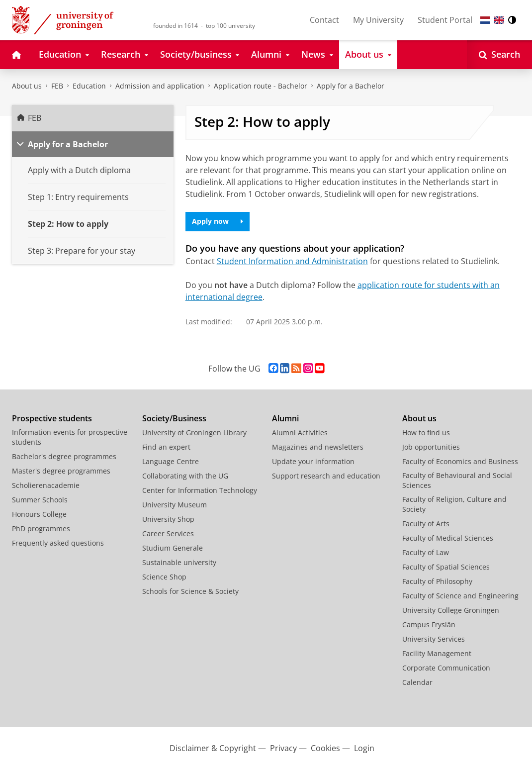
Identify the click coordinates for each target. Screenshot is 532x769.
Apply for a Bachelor (351, 86)
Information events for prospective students (70, 437)
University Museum (175, 505)
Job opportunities (431, 447)
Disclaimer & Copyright (213, 748)
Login (364, 748)
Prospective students (52, 418)
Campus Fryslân (429, 625)
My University (378, 20)
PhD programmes (41, 529)
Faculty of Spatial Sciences (446, 567)
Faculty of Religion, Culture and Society (454, 504)
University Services (434, 639)
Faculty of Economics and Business (460, 461)
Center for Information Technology (200, 490)
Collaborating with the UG (185, 476)
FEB (57, 86)
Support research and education (326, 476)
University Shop (168, 519)
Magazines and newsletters (318, 447)
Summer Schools (40, 500)
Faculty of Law (426, 552)
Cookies (325, 748)
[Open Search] (499, 55)
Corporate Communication (446, 668)
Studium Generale (173, 548)
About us (27, 86)
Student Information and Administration (292, 261)
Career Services (168, 533)
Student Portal (445, 20)
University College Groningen (451, 610)
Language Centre (171, 461)
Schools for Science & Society (190, 591)
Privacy (283, 748)
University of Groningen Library (194, 433)
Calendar (417, 682)
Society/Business (174, 418)
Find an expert (166, 447)
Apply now (218, 221)
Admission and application (160, 86)
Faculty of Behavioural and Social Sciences (457, 480)
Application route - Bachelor (261, 86)
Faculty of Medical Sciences (448, 538)
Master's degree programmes (61, 471)
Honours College (39, 514)
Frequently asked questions (58, 543)
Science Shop (164, 577)
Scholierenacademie (46, 485)
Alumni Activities (300, 433)
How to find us (426, 433)
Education (89, 86)
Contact (324, 20)
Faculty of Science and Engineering (460, 596)
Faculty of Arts (426, 524)
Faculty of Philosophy (437, 581)
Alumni (285, 418)
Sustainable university (179, 562)
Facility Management (437, 653)
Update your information (313, 461)
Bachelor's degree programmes (64, 456)
